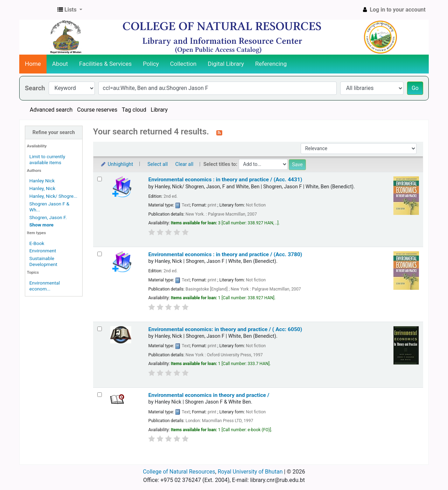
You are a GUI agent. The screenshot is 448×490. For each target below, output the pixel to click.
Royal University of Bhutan (250, 472)
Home (33, 64)
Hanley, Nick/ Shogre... (53, 196)
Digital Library (226, 64)
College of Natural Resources (179, 472)
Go (415, 88)
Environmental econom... (45, 286)
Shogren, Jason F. (48, 217)
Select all (157, 164)
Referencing (271, 64)
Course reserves (97, 110)
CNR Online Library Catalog (37, 10)
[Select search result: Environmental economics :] (100, 179)
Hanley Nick (42, 181)
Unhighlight (117, 164)
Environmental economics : (225, 180)
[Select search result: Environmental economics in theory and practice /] (100, 395)
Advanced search (51, 110)
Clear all (184, 164)
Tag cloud (134, 110)
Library (159, 110)
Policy (151, 64)
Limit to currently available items (47, 159)
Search (35, 88)
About (60, 64)
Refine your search (54, 132)
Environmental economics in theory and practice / (209, 395)
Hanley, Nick (42, 188)
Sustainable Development (43, 261)
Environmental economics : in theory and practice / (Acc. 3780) (225, 254)
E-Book (37, 243)
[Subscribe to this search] (219, 132)
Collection (183, 64)
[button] (70, 10)
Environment (43, 251)
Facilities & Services (105, 64)
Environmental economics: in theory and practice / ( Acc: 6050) (225, 329)
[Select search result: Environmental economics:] (100, 329)
